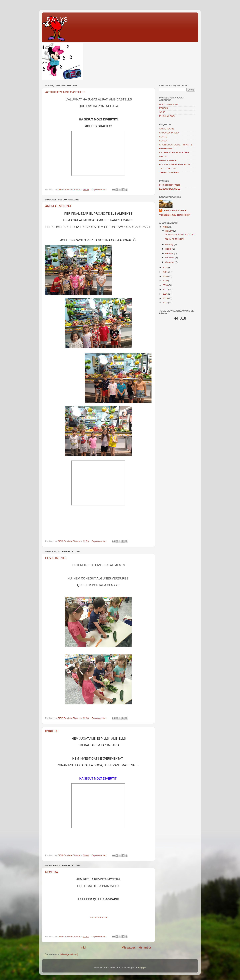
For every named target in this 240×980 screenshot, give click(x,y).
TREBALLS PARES (169, 173)
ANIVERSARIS (167, 129)
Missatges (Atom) (69, 954)
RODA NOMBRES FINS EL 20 (174, 165)
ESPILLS (51, 731)
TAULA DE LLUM (168, 169)
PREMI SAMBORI (168, 161)
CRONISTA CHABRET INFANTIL (176, 145)
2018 (165, 285)
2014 (165, 303)
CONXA (163, 141)
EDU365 (163, 108)
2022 (165, 267)
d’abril (169, 249)
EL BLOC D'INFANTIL (170, 185)
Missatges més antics (137, 947)
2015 (165, 298)
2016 (165, 294)
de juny (169, 231)
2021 (165, 272)
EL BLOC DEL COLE (170, 189)
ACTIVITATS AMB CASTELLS (65, 92)
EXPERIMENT (166, 149)
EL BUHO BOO (167, 116)
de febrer (170, 258)
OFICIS (163, 157)
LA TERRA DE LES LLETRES (174, 153)
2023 (165, 227)
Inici (83, 947)
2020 (165, 276)
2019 (165, 281)
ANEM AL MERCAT (58, 206)
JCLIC (162, 112)
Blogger (142, 967)
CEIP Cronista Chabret (175, 210)
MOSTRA (52, 872)
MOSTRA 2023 (99, 918)
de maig (170, 245)
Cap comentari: (99, 190)
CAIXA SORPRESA (169, 133)
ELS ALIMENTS (56, 558)
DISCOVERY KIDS (169, 104)
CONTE (163, 137)
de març (170, 253)
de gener (170, 262)
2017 (165, 289)
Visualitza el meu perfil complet (175, 215)
